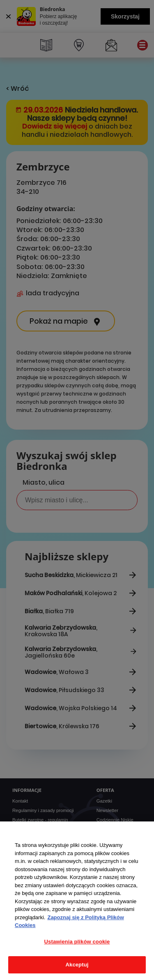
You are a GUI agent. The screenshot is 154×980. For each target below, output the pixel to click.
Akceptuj (77, 965)
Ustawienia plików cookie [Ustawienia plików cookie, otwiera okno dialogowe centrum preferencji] (77, 942)
